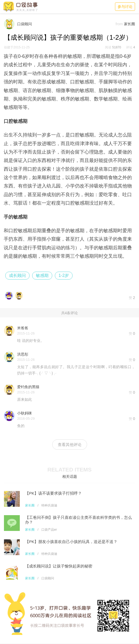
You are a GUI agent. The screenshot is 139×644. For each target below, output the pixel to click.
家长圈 (30, 505)
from (119, 24)
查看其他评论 (70, 445)
